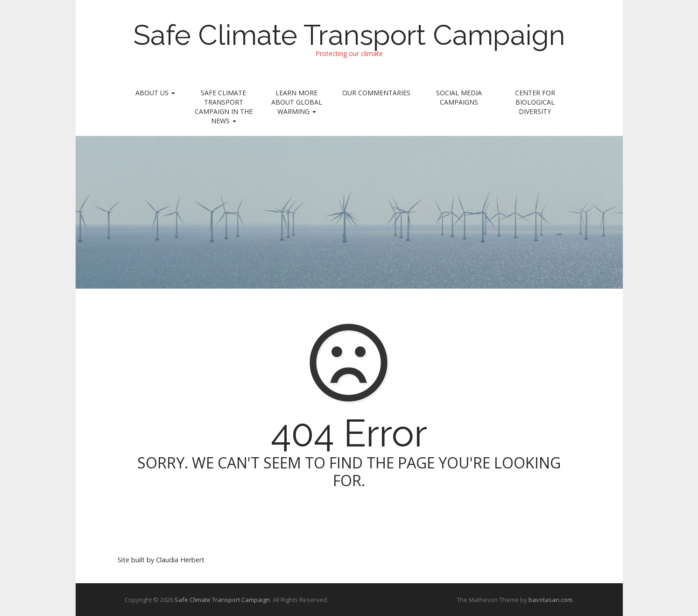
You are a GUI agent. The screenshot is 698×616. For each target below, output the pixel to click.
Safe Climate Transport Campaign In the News (224, 107)
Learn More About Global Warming (297, 102)
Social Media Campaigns (459, 97)
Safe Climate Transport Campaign (349, 35)
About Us (155, 93)
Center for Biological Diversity (535, 102)
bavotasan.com (550, 600)
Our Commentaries (376, 93)
